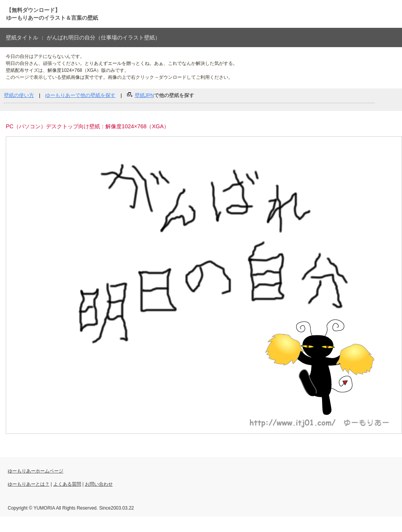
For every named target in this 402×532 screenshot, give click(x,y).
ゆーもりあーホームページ (36, 471)
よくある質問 (67, 484)
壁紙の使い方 (19, 95)
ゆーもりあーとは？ (29, 484)
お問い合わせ (99, 484)
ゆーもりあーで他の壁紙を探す (80, 95)
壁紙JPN (144, 95)
